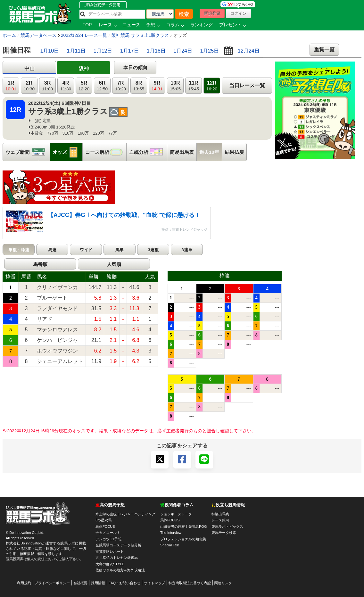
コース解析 (106, 152)
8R (139, 86)
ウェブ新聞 (28, 152)
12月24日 (249, 51)
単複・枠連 (19, 250)
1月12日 (103, 51)
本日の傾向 (135, 67)
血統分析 (148, 152)
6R (102, 86)
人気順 (114, 264)
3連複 (153, 250)
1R (11, 86)
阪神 (84, 68)
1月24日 (183, 51)
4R (66, 86)
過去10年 (209, 152)
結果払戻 (234, 152)
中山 (29, 68)
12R (212, 86)
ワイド (86, 250)
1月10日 (50, 51)
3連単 (187, 250)
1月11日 (76, 51)
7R (120, 86)
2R (29, 86)
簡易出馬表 (182, 152)
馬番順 (40, 264)
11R (194, 86)
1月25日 (209, 51)
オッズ (67, 152)
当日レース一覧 (247, 85)
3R (47, 86)
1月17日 (130, 51)
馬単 (120, 250)
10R (175, 86)
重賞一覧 (324, 50)
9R (157, 86)
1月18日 (156, 51)
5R (84, 86)
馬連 (52, 250)
